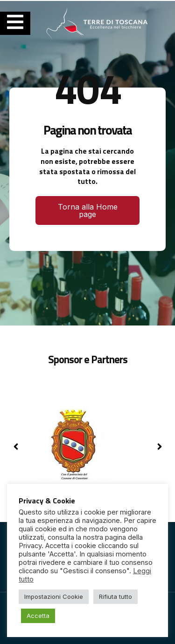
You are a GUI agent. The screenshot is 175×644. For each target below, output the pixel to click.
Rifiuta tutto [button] (115, 597)
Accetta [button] (38, 616)
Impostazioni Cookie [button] (54, 597)
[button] (159, 447)
